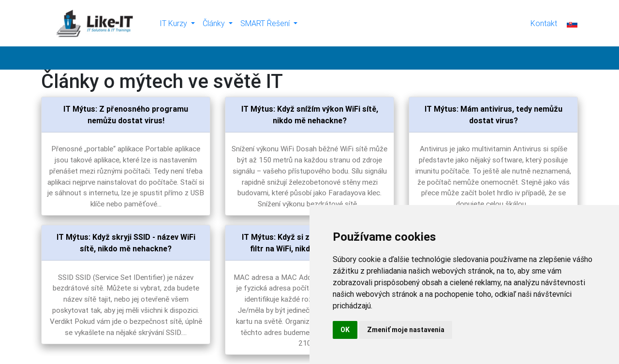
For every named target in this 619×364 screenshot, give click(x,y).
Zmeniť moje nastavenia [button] (406, 330)
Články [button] (215, 23)
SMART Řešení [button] (266, 23)
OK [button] (345, 330)
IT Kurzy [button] (174, 23)
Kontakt (544, 23)
